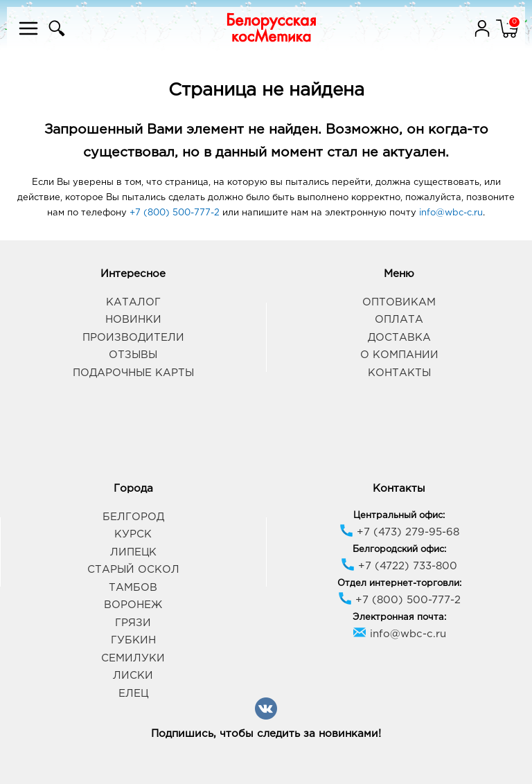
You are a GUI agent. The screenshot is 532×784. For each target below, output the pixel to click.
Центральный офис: (399, 516)
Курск (133, 534)
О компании (399, 355)
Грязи (133, 623)
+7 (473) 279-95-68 (399, 532)
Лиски (133, 676)
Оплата (399, 320)
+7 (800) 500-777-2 (175, 213)
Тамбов (133, 588)
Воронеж (133, 605)
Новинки (133, 320)
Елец (133, 694)
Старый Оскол (133, 570)
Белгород (133, 517)
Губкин (133, 640)
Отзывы (133, 355)
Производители (133, 338)
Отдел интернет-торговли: (399, 583)
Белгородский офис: (399, 550)
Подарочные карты (133, 373)
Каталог (133, 302)
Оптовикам (399, 302)
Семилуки (133, 658)
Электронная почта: (399, 617)
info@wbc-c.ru (451, 213)
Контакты (399, 373)
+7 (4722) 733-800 (399, 566)
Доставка (399, 338)
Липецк (133, 552)
